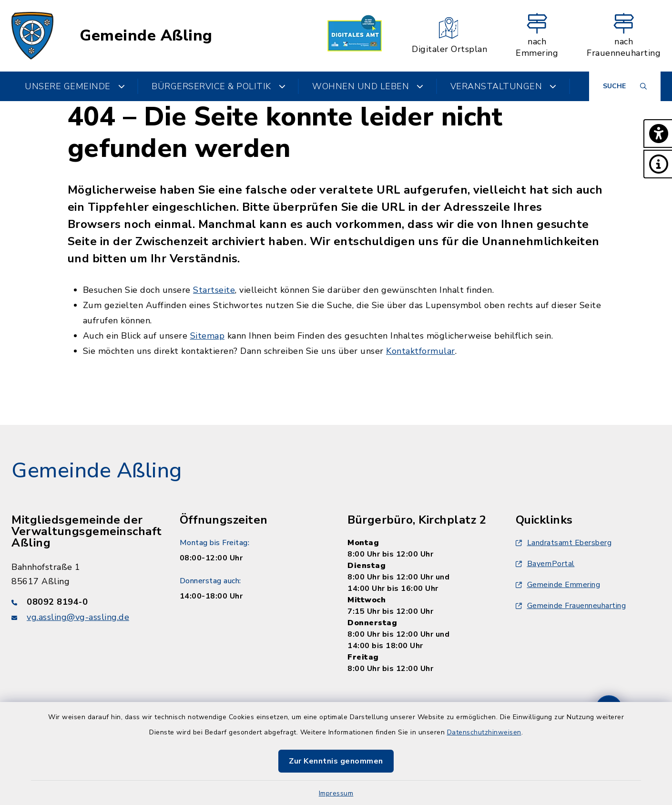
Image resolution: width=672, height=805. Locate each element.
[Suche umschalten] (625, 86)
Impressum (336, 793)
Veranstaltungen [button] (504, 86)
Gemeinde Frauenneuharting (571, 606)
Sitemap (208, 336)
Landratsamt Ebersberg (564, 543)
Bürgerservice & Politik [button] (219, 86)
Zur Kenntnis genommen (336, 761)
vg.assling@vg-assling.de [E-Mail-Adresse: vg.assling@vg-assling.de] (78, 617)
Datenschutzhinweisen (484, 732)
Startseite (214, 290)
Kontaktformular (421, 351)
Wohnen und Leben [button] (368, 86)
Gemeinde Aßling (146, 36)
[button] (658, 134)
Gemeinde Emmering (558, 585)
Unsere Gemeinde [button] (75, 86)
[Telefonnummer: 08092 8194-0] (84, 602)
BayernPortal (545, 564)
